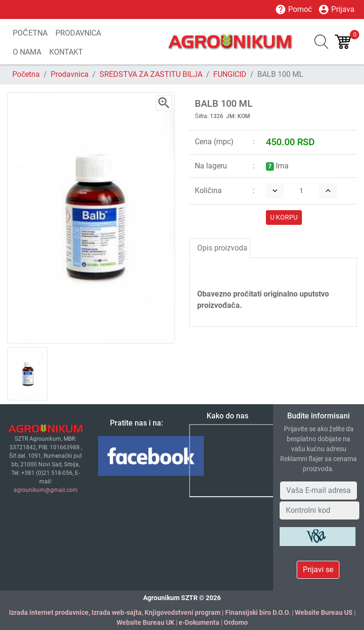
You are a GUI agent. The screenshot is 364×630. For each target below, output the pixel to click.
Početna (26, 74)
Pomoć (293, 9)
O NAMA (27, 52)
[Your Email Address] (318, 491)
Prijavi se (318, 570)
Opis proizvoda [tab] (222, 248)
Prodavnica (70, 74)
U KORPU (284, 217)
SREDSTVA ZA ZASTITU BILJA (151, 74)
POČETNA (30, 33)
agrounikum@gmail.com (46, 490)
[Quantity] (301, 191)
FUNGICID (230, 74)
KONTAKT (66, 52)
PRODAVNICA (78, 33)
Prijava (336, 9)
